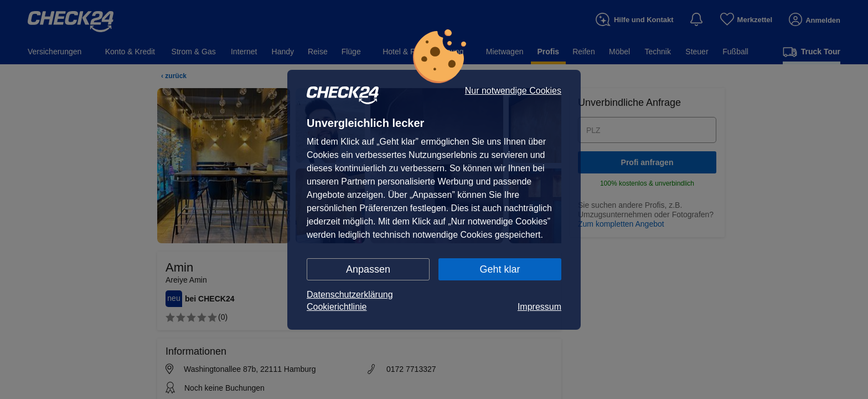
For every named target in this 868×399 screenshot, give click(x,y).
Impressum (539, 307)
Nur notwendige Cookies (513, 91)
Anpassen (368, 269)
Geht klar (500, 269)
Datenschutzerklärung (350, 295)
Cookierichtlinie (337, 307)
